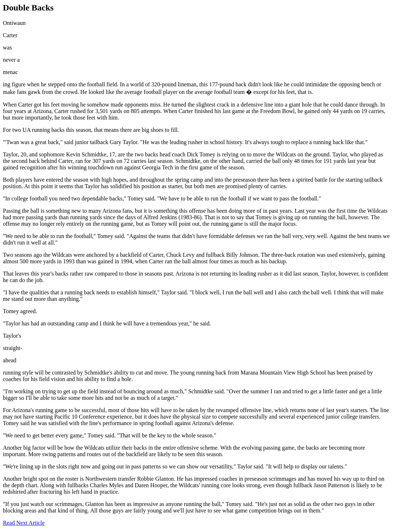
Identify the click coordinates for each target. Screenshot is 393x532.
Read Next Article (24, 523)
